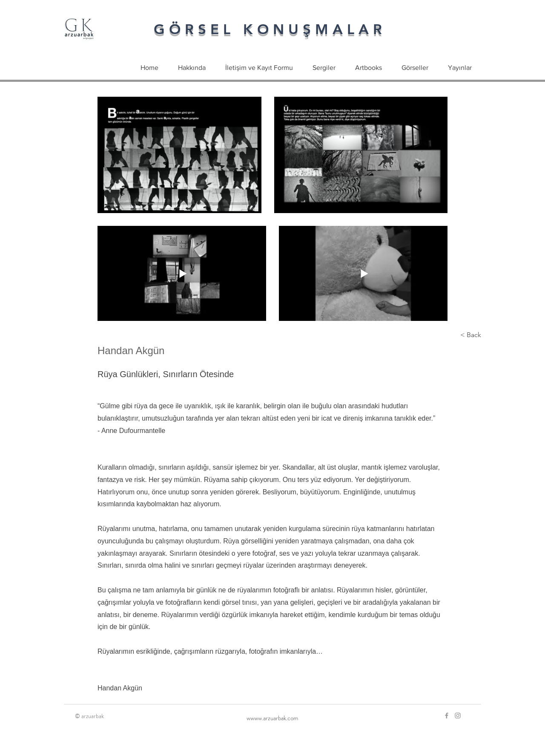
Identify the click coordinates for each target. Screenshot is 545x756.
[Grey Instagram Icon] (458, 716)
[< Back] (453, 335)
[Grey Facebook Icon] (447, 716)
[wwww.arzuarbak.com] (272, 718)
